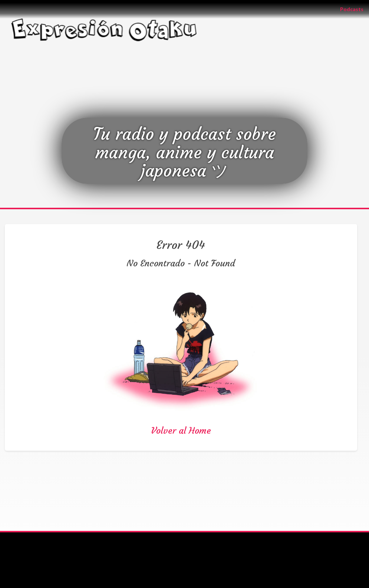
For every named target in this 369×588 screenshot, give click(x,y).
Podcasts (355, 9)
